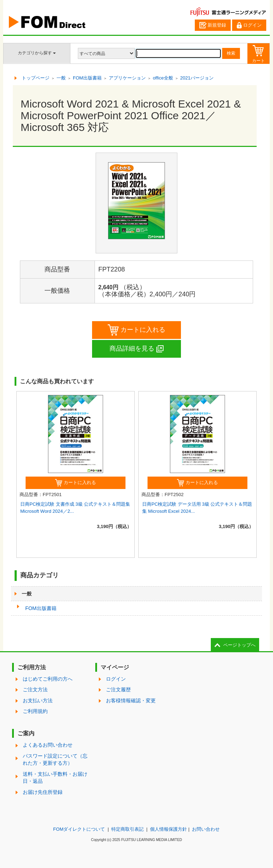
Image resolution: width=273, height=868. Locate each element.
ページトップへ (239, 645)
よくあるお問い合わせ (48, 745)
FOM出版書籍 (41, 608)
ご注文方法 (35, 690)
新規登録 (213, 25)
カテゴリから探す (37, 53)
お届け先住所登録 (43, 792)
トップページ (36, 78)
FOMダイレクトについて (79, 829)
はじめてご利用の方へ (48, 679)
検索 (231, 53)
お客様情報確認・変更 (131, 701)
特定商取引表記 (127, 829)
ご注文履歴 (118, 690)
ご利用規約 (35, 711)
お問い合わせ (206, 829)
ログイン (249, 25)
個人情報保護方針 (168, 829)
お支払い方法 (38, 701)
